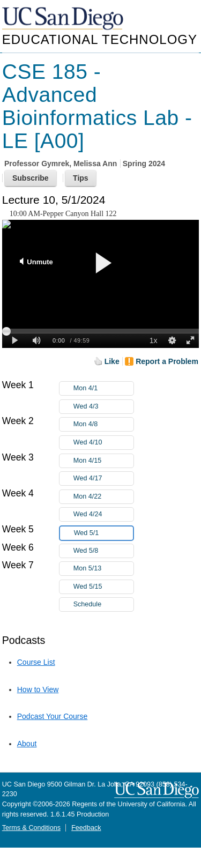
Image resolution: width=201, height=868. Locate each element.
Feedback (86, 828)
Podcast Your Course (53, 716)
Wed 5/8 (103, 551)
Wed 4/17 (103, 478)
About (27, 744)
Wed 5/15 (103, 587)
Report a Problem (167, 361)
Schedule (88, 604)
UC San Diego (64, 19)
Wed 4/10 (103, 443)
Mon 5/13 (103, 569)
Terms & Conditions (31, 828)
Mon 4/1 (103, 388)
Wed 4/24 (103, 514)
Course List (36, 662)
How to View (38, 689)
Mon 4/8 (103, 424)
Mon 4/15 (103, 461)
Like (112, 361)
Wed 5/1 (103, 533)
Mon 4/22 (103, 497)
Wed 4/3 (103, 407)
